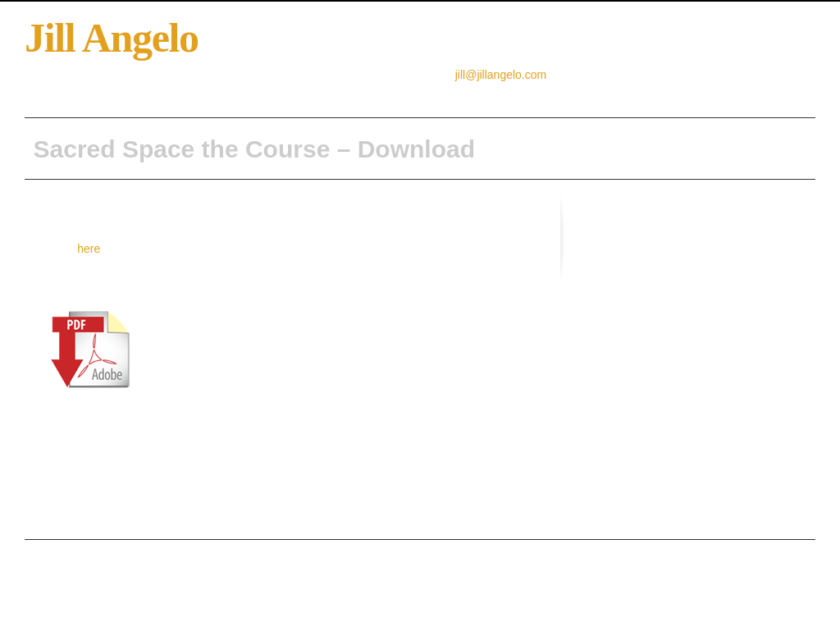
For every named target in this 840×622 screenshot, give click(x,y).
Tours (556, 95)
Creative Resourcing (207, 95)
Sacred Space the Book (326, 95)
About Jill (122, 95)
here (89, 249)
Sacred (414, 95)
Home (71, 95)
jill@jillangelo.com (501, 75)
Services (508, 95)
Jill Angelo (112, 38)
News (459, 95)
